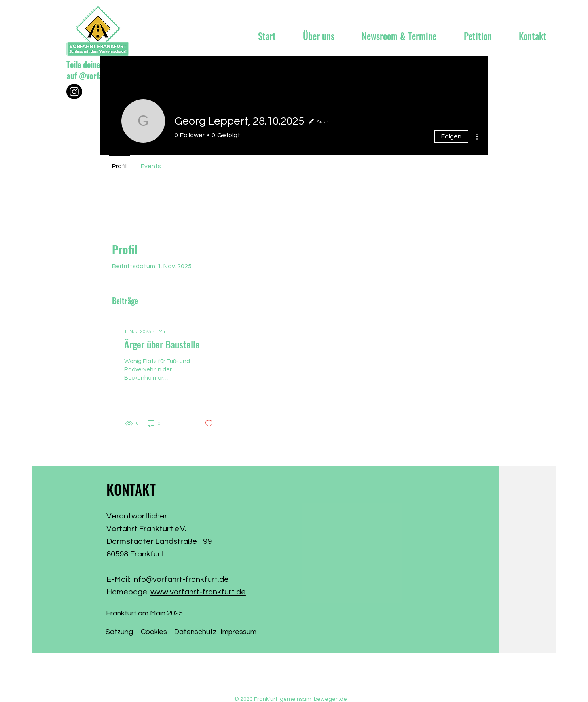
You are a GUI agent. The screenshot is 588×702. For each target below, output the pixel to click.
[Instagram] (74, 92)
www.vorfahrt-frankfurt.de (198, 592)
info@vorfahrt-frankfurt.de (180, 579)
